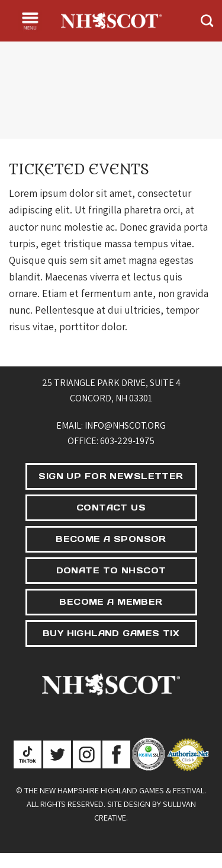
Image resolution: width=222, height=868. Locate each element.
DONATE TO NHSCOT (111, 570)
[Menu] (30, 21)
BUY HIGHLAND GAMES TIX (111, 633)
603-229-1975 (127, 441)
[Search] (207, 20)
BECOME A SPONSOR (111, 539)
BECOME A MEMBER (111, 602)
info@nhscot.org (125, 425)
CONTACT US (111, 508)
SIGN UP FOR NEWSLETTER (111, 476)
